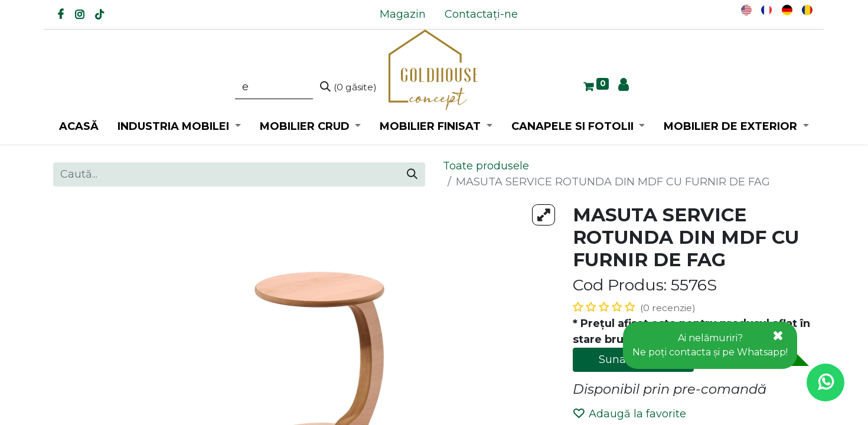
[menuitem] (403, 14)
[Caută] (348, 87)
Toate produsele (486, 166)
